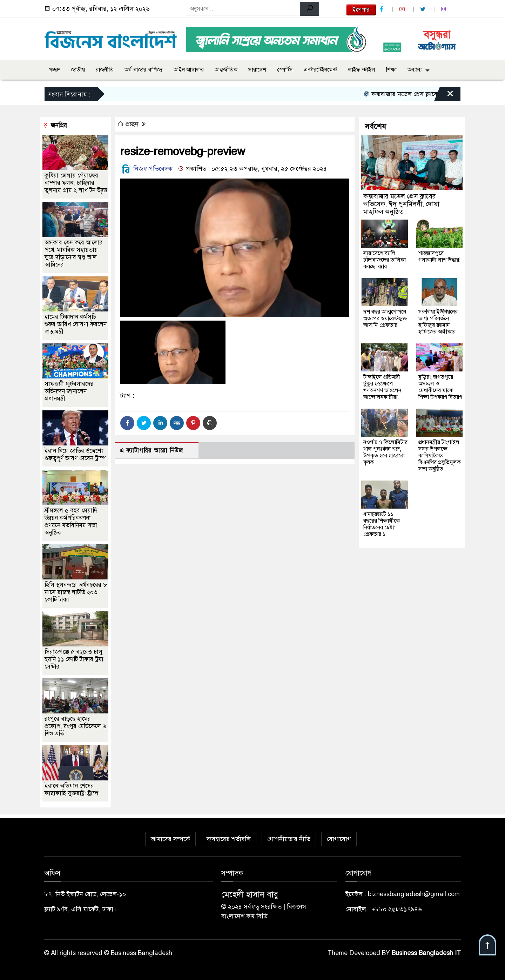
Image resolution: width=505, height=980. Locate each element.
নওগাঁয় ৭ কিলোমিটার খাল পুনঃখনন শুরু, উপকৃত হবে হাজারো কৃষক (385, 452)
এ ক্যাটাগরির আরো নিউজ (151, 451)
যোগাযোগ (339, 839)
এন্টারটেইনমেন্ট (320, 70)
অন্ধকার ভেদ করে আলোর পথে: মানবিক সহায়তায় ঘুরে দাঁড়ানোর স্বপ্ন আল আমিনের (74, 254)
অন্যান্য (415, 70)
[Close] (444, 96)
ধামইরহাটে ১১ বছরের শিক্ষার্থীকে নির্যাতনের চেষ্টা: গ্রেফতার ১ (382, 524)
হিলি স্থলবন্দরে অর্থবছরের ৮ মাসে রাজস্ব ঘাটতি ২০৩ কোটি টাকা (76, 592)
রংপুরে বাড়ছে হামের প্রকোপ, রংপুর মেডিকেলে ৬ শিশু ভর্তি (76, 726)
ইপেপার (361, 10)
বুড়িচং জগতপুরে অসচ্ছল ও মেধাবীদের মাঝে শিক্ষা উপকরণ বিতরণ (440, 387)
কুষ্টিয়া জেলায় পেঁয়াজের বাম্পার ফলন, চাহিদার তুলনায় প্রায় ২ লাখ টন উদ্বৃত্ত (76, 183)
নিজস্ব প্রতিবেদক (146, 169)
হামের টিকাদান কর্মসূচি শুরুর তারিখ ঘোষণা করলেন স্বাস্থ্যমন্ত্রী (76, 324)
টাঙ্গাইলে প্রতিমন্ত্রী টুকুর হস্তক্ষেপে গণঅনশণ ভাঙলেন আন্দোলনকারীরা (382, 387)
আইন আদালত (189, 70)
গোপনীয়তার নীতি (289, 839)
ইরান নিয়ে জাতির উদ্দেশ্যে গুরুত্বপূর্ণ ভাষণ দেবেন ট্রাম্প (75, 455)
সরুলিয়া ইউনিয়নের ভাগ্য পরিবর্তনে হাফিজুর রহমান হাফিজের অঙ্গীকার (438, 322)
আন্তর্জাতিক (226, 70)
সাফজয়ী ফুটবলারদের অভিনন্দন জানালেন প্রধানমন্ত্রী (69, 391)
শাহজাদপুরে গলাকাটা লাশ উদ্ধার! (439, 257)
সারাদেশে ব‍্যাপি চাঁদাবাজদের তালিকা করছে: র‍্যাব (385, 260)
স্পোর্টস (285, 70)
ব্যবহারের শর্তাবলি (229, 839)
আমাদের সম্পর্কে (170, 839)
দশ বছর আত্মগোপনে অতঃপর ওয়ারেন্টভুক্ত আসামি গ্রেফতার (385, 318)
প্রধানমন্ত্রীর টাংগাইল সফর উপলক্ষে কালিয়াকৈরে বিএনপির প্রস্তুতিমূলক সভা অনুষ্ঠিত (440, 456)
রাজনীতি (105, 70)
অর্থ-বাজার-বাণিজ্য (144, 70)
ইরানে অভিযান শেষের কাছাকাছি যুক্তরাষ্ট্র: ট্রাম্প (71, 790)
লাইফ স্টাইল (362, 70)
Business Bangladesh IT (426, 953)
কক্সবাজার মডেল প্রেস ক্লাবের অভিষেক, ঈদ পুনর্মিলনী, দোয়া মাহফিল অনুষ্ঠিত (401, 204)
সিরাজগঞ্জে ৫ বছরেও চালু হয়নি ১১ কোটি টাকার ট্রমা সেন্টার (74, 659)
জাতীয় (78, 70)
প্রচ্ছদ (54, 70)
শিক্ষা (391, 70)
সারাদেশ (257, 70)
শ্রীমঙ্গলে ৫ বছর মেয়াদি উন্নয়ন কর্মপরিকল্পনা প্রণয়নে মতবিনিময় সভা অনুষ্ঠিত (71, 522)
